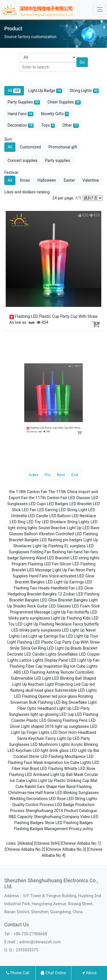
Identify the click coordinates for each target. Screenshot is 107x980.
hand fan (82, 552)
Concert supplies (23, 160)
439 (69, 379)
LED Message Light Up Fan (51, 570)
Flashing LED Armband (29, 775)
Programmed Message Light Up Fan (42, 612)
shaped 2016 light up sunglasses (60, 726)
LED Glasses (79, 498)
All (14, 91)
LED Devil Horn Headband (73, 732)
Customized (30, 147)
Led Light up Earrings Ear (43, 636)
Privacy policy (81, 829)
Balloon (31, 534)
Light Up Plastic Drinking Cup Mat (68, 781)
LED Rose (87, 769)
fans (94, 552)
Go (82, 62)
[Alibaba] (26, 843)
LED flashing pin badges (61, 540)
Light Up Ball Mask (67, 775)
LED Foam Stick (86, 606)
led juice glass (64, 696)
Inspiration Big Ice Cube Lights (71, 666)
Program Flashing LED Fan (35, 564)
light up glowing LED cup (52, 714)
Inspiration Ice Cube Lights (67, 763)
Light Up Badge (45, 91)
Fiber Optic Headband (36, 708)
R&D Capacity (21, 817)
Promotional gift (63, 147)
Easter (69, 180)
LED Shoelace (54, 522)
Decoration (21, 125)
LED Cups (37, 504)
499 (95, 215)
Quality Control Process (33, 805)
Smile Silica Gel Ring (28, 648)
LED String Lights (82, 799)
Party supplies (58, 160)
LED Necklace (84, 516)
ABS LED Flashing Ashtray (36, 672)
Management (56, 829)
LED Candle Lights (40, 654)
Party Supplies (24, 102)
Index (33, 475)
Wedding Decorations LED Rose (38, 799)
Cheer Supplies (64, 102)
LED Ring (17, 522)
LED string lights (85, 558)
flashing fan (62, 552)
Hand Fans (21, 114)
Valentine (91, 180)
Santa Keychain (31, 738)
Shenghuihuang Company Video (62, 817)
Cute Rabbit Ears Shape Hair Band (45, 787)
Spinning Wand (33, 558)
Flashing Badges (29, 829)
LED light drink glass (51, 750)
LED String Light (73, 510)
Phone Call (18, 973)
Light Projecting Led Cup (67, 684)
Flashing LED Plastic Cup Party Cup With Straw (56, 316)
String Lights (84, 91)
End (75, 475)
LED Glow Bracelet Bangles (64, 600)
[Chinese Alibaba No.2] (25, 849)
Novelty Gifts (55, 114)
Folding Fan (41, 552)
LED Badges (57, 504)
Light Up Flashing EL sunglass (59, 546)
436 (83, 215)
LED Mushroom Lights (50, 744)
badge (13, 558)
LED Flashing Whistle (59, 769)
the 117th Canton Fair (48, 498)
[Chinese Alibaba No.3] (66, 849)
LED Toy (34, 522)
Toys (48, 125)
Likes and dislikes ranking (27, 192)
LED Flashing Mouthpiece (63, 756)
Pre (48, 475)
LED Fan (29, 510)
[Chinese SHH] (48, 843)
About (89, 973)
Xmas (25, 180)
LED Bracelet (80, 504)
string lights (27, 528)
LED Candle (38, 516)
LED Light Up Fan (84, 660)
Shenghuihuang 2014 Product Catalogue (61, 811)
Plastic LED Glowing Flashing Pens (57, 720)
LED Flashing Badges (74, 823)
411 (64, 379)
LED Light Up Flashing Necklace (44, 624)
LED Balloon (60, 516)
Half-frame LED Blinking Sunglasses (67, 793)
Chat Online (53, 973)
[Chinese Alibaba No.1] (81, 843)
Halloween (47, 180)
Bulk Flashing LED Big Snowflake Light (63, 702)
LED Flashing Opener (32, 696)
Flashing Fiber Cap (26, 666)
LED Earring (47, 510)
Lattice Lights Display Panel (44, 660)
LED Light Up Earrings (65, 582)
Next (61, 475)
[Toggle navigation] (100, 10)
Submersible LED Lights (76, 690)
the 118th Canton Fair (28, 492)
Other (70, 125)
